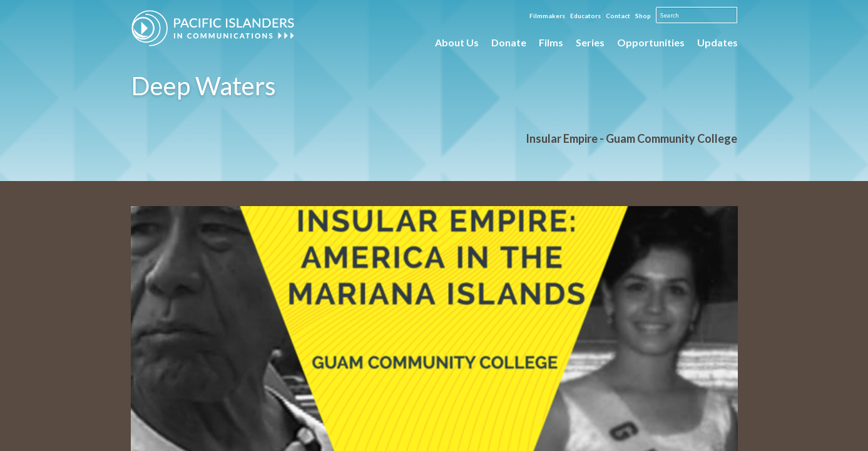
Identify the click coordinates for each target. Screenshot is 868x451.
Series (590, 42)
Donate (509, 42)
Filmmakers (547, 16)
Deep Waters (204, 86)
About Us (457, 42)
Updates (717, 42)
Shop (643, 16)
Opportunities (651, 42)
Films (551, 42)
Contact (618, 16)
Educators (585, 16)
